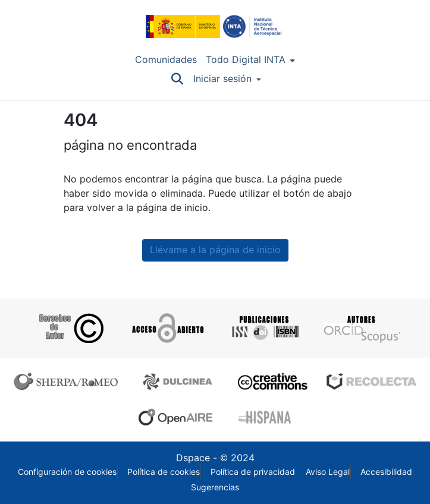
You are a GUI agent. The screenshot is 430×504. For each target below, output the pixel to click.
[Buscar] (178, 79)
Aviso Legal (328, 472)
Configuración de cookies (67, 472)
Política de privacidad (253, 472)
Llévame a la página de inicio (215, 250)
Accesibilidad (386, 472)
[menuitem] (250, 60)
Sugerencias (215, 487)
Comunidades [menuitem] (166, 60)
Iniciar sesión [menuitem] (222, 79)
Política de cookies (164, 472)
